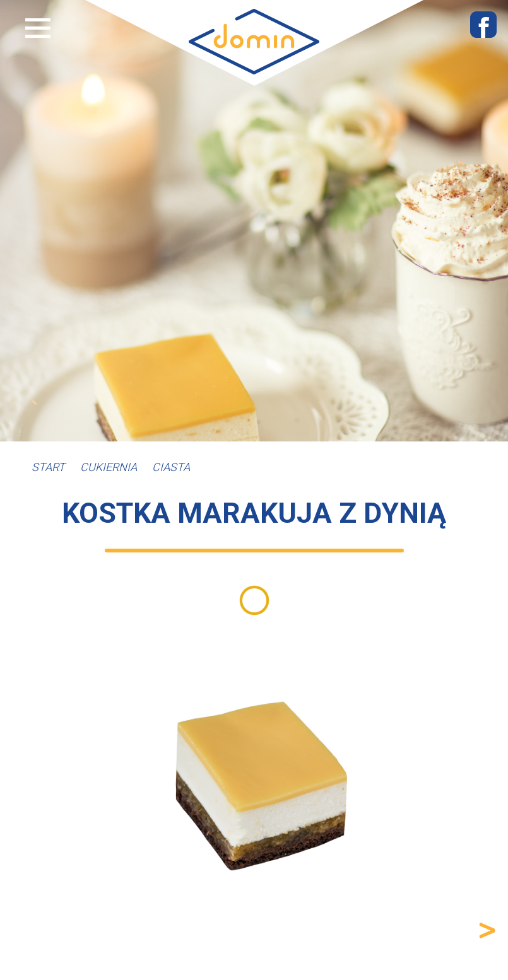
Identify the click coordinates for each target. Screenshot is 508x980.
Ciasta (171, 467)
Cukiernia (109, 467)
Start (48, 467)
